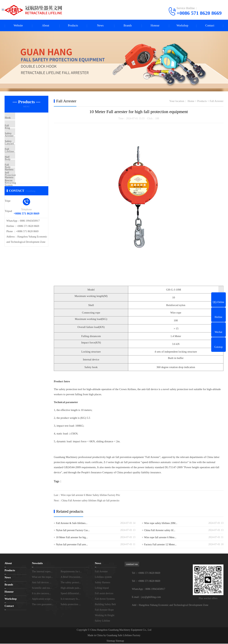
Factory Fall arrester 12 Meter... (160, 545)
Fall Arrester (20, 129)
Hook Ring (19, 118)
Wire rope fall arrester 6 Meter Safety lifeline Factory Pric (90, 495)
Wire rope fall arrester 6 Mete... (160, 538)
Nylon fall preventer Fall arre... (72, 545)
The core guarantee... (43, 605)
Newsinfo (37, 564)
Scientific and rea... (42, 588)
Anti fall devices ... (42, 583)
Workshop (182, 26)
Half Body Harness (24, 172)
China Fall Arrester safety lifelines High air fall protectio (90, 501)
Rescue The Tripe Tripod (27, 204)
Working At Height (105, 616)
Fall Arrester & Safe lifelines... (72, 524)
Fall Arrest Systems (105, 599)
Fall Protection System (26, 183)
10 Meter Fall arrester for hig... (72, 538)
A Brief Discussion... (71, 577)
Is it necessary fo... (70, 599)
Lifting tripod (102, 588)
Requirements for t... (71, 572)
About (46, 26)
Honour (155, 26)
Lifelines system (103, 577)
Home (191, 101)
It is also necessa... (41, 594)
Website (18, 26)
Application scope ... (42, 599)
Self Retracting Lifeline (26, 194)
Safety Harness (103, 583)
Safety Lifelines (22, 151)
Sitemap (111, 641)
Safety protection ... (71, 605)
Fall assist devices (104, 594)
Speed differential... (71, 594)
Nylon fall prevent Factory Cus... (73, 531)
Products (73, 26)
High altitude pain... (71, 588)
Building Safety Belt (105, 605)
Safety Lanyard (22, 140)
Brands (128, 26)
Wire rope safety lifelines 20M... (161, 524)
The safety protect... (71, 583)
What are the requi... (42, 577)
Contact (210, 26)
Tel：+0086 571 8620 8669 (146, 581)
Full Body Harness (23, 161)
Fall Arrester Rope (104, 610)
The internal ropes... (42, 572)
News (100, 26)
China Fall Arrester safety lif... (160, 531)
